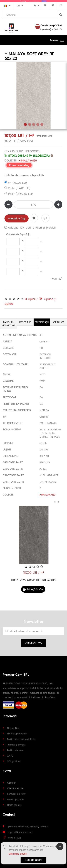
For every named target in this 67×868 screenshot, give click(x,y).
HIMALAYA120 (28, 160)
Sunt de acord (34, 860)
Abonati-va (33, 642)
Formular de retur (16, 794)
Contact (11, 783)
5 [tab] (42, 124)
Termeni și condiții (16, 745)
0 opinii (30, 299)
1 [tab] (25, 124)
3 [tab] (33, 124)
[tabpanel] (33, 96)
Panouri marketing (19, 165)
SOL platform (14, 761)
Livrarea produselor (17, 733)
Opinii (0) (59, 322)
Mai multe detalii (18, 854)
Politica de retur (15, 750)
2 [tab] (29, 124)
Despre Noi (13, 728)
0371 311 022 (15, 838)
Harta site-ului (14, 805)
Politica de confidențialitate (21, 739)
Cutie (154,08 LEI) (17, 188)
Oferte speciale (15, 788)
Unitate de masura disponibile (24, 175)
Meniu (54, 40)
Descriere (25, 322)
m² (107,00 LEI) (16, 182)
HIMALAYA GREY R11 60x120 (33, 580)
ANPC (10, 756)
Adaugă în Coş (17, 218)
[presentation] (55, 501)
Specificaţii (42, 322)
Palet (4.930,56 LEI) (19, 194)
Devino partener (16, 799)
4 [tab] (38, 124)
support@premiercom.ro (20, 832)
